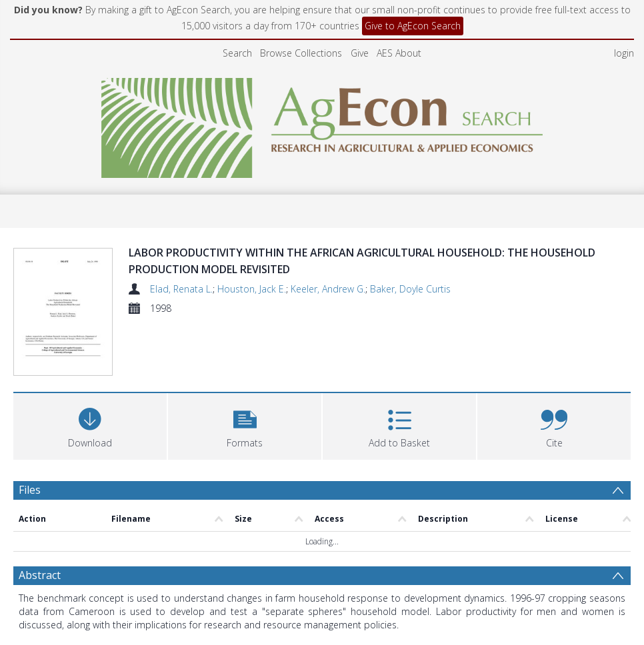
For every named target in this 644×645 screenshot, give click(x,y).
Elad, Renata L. (181, 289)
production (335, 604)
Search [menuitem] (237, 53)
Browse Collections (301, 53)
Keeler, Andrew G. (328, 289)
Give (360, 53)
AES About (399, 53)
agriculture (170, 604)
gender (292, 604)
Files (30, 433)
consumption (393, 604)
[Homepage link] (322, 124)
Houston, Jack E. (252, 289)
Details (36, 550)
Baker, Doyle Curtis (410, 289)
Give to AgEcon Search (413, 26)
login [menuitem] (624, 53)
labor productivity (234, 604)
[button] (245, 368)
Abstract (40, 470)
